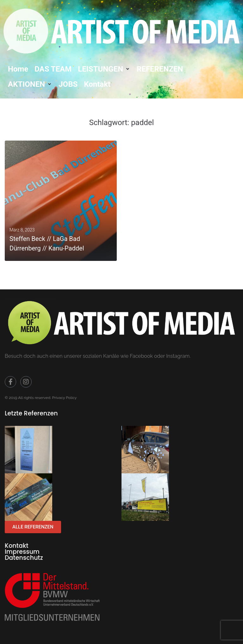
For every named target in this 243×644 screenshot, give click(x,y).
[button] (104, 69)
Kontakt (17, 546)
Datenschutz (24, 558)
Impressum (22, 552)
